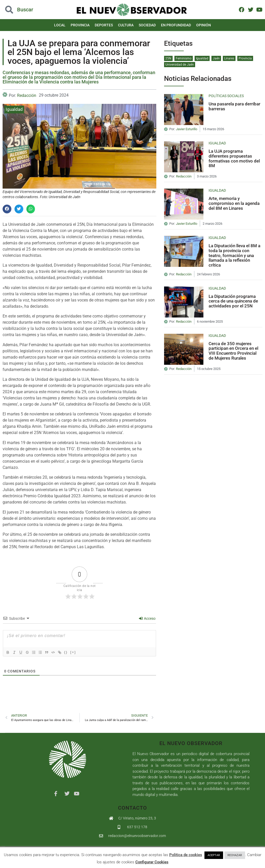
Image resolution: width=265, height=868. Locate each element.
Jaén (216, 58)
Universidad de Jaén (180, 65)
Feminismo (184, 58)
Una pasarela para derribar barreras (234, 106)
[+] (80, 652)
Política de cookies (186, 855)
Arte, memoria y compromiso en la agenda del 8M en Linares (234, 203)
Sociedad (147, 25)
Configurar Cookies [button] (152, 862)
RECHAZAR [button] (235, 855)
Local (60, 25)
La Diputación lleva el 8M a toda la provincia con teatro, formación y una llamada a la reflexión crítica (234, 255)
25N (168, 58)
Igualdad (14, 109)
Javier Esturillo (187, 129)
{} (73, 652)
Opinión (204, 25)
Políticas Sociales (226, 96)
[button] (7, 209)
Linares (229, 58)
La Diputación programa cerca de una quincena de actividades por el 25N (233, 301)
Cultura (126, 25)
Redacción (27, 95)
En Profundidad (176, 25)
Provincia (80, 25)
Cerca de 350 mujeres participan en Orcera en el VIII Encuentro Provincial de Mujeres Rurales (233, 351)
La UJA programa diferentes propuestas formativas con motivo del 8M (234, 158)
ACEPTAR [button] (214, 855)
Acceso (147, 618)
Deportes (104, 25)
